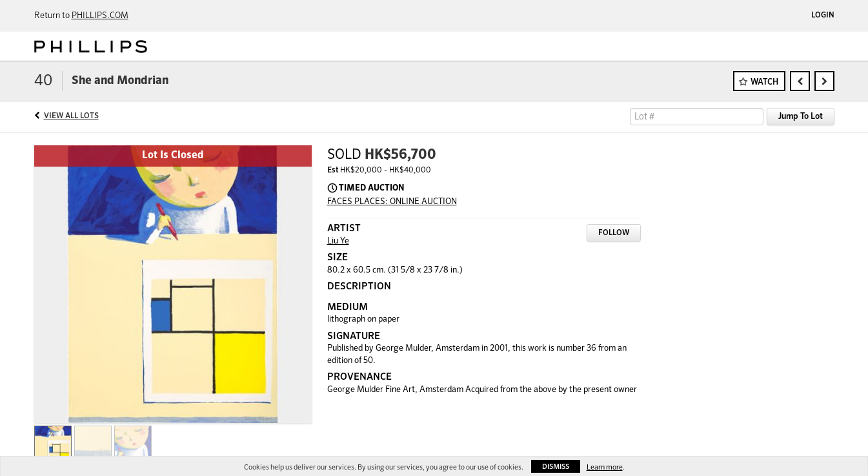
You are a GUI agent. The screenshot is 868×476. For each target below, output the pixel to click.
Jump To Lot (801, 117)
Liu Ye (338, 241)
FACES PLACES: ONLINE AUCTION (392, 202)
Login (823, 16)
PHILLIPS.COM (100, 16)
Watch (764, 82)
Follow (614, 233)
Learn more (605, 467)
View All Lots (71, 116)
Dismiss (556, 467)
